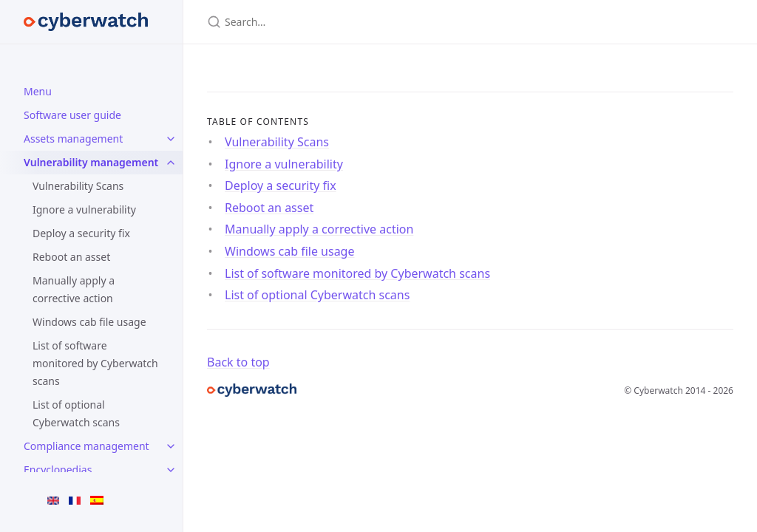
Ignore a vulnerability (84, 209)
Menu (38, 91)
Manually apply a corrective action (74, 289)
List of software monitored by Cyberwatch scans (95, 363)
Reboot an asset (71, 257)
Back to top (238, 362)
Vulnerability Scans (78, 186)
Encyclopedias (58, 470)
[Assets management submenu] (171, 139)
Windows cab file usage (89, 322)
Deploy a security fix (81, 233)
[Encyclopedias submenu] (171, 470)
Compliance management (86, 446)
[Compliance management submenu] (171, 446)
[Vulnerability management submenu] (171, 163)
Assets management (73, 139)
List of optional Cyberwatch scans (76, 413)
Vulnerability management (91, 162)
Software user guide (72, 115)
